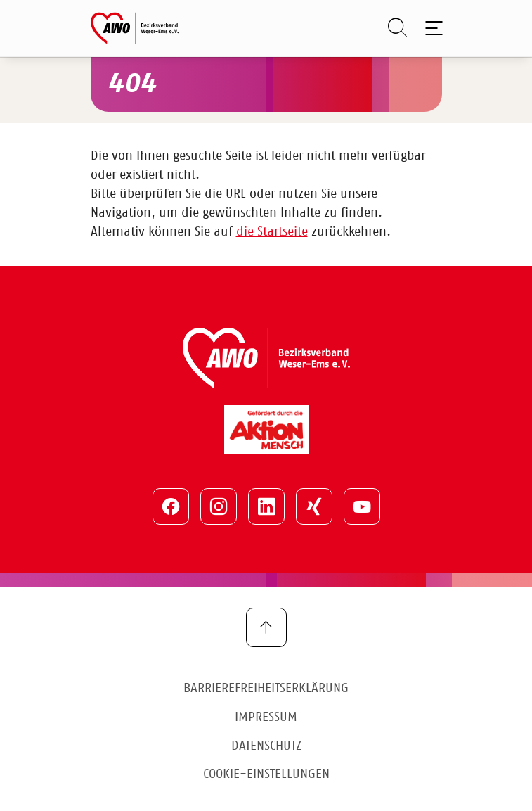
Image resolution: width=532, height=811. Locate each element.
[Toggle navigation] (432, 28)
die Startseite (272, 232)
